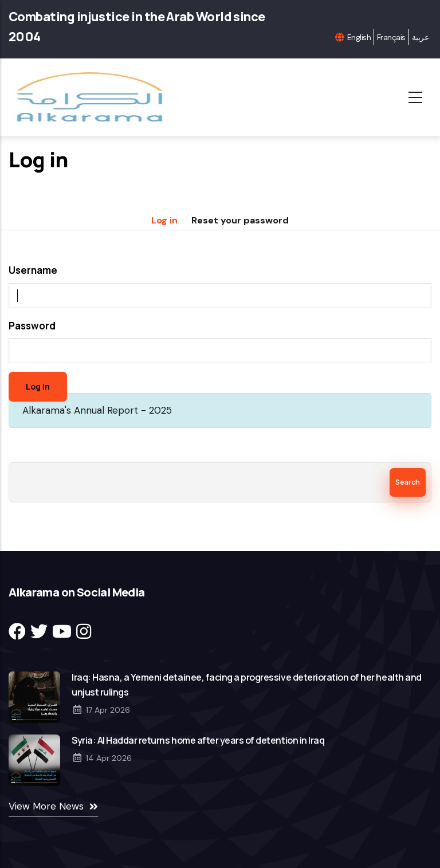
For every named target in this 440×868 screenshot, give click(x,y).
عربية (420, 37)
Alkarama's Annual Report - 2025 (97, 410)
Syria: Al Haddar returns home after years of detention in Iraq (198, 740)
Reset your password (240, 220)
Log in (164, 220)
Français (391, 37)
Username (33, 270)
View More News (46, 806)
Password (32, 326)
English (359, 37)
